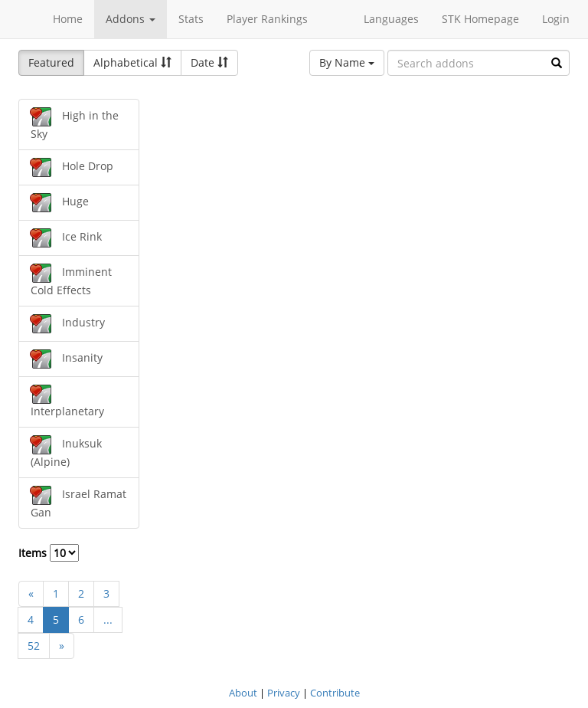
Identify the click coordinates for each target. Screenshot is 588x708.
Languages (391, 19)
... (108, 619)
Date (209, 62)
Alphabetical (132, 62)
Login (556, 19)
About (243, 693)
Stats (191, 19)
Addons (131, 19)
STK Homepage (480, 19)
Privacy (284, 693)
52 (34, 646)
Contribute (335, 693)
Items (49, 553)
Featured (51, 62)
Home (68, 19)
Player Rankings (267, 19)
